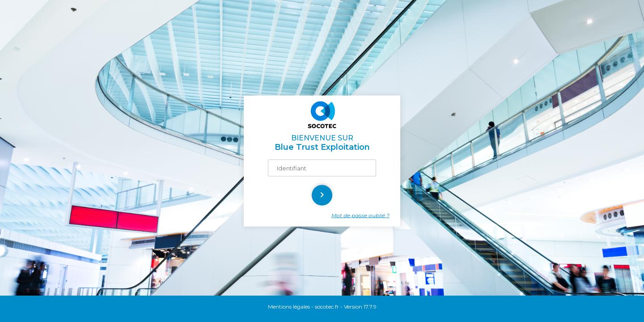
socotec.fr (327, 307)
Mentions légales (289, 307)
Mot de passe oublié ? (360, 215)
